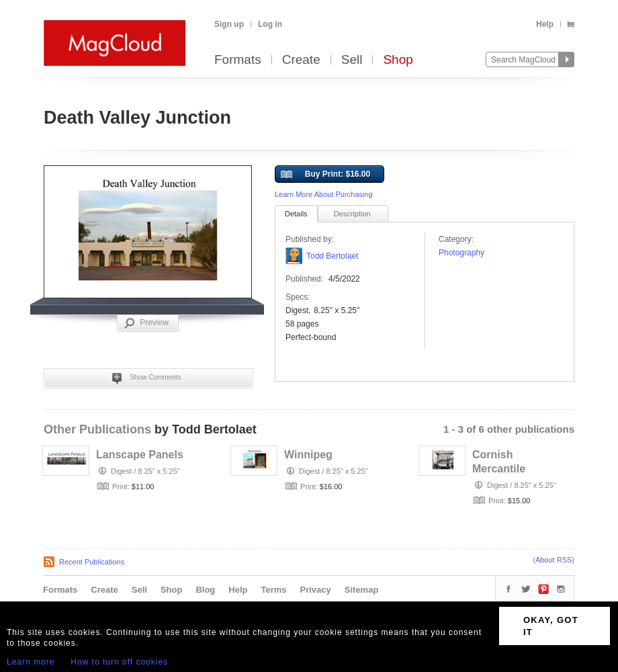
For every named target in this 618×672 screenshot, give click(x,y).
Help (545, 24)
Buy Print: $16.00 (325, 175)
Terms (273, 590)
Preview (146, 323)
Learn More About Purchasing (324, 194)
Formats (238, 60)
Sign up (229, 24)
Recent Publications (92, 562)
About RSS (554, 560)
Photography (461, 253)
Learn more (31, 662)
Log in (270, 24)
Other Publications (97, 429)
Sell (352, 60)
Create (301, 60)
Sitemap (362, 590)
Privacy (316, 590)
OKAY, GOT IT (551, 626)
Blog (205, 590)
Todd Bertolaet (332, 256)
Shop (398, 60)
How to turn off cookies (119, 662)
